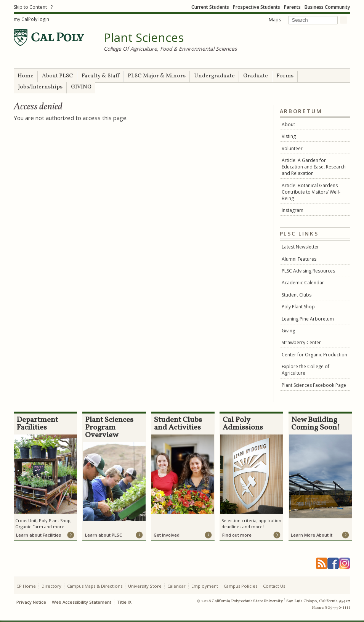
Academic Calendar (303, 283)
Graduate (256, 76)
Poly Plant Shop (298, 307)
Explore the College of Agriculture (305, 370)
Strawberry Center (301, 342)
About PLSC (58, 76)
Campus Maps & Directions (95, 586)
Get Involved (167, 535)
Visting (289, 136)
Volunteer (292, 148)
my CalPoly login (31, 19)
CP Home (26, 586)
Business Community (327, 7)
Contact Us (274, 586)
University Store (145, 586)
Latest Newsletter (300, 247)
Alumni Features (299, 259)
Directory (51, 586)
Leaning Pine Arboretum (308, 319)
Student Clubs (297, 295)
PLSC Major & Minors (157, 76)
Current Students (210, 7)
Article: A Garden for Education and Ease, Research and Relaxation (314, 167)
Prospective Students (257, 7)
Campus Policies (241, 586)
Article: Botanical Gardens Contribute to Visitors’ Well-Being (311, 192)
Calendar (176, 586)
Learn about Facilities (38, 535)
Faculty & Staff (100, 76)
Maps (275, 20)
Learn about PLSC (103, 535)
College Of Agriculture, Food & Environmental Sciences (170, 49)
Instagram (293, 210)
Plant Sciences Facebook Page (314, 385)
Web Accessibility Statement (82, 602)
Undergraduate (214, 76)
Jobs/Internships (40, 87)
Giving (288, 331)
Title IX (124, 602)
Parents (292, 7)
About (288, 124)
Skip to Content (30, 7)
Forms (285, 76)
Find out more (237, 535)
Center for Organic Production (314, 355)
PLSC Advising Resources (308, 271)
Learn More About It (312, 535)
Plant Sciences (144, 38)
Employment (205, 586)
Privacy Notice (31, 602)
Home (26, 76)
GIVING (81, 87)
